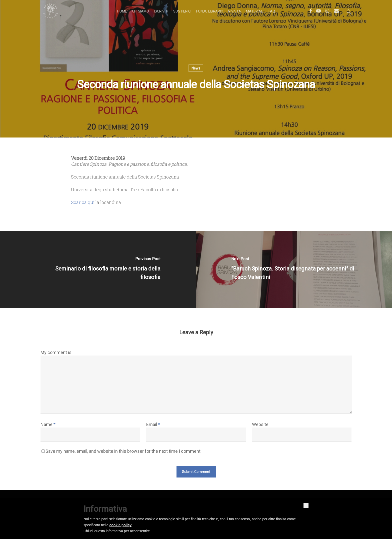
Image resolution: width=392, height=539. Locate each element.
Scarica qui (83, 202)
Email (153, 424)
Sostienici (182, 11)
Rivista (235, 11)
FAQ (272, 11)
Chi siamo (140, 11)
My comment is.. (57, 352)
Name (48, 424)
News (196, 68)
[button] (306, 505)
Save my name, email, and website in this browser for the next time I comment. (123, 451)
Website (260, 424)
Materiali (255, 11)
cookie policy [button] (121, 525)
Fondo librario (210, 11)
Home (122, 11)
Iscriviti (161, 11)
